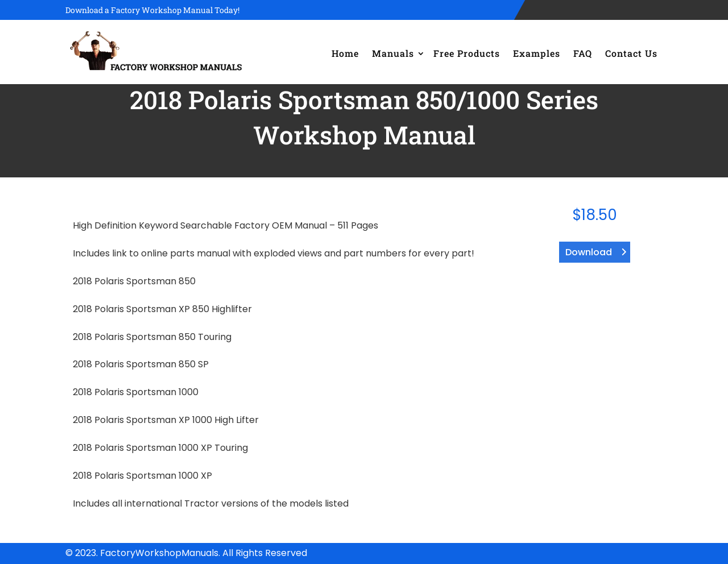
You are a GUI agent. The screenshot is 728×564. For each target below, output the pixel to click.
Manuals (393, 53)
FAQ (583, 53)
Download (589, 252)
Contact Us (631, 53)
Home (345, 53)
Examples (537, 53)
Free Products (467, 53)
